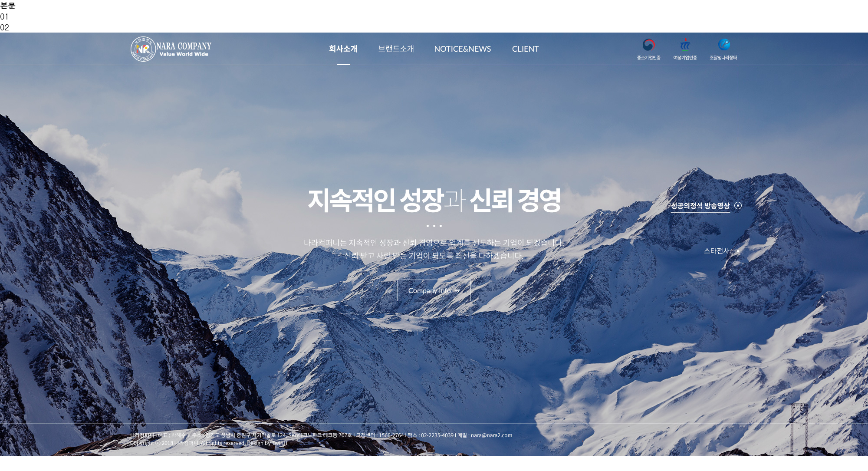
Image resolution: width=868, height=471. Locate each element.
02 (5, 27)
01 (5, 16)
